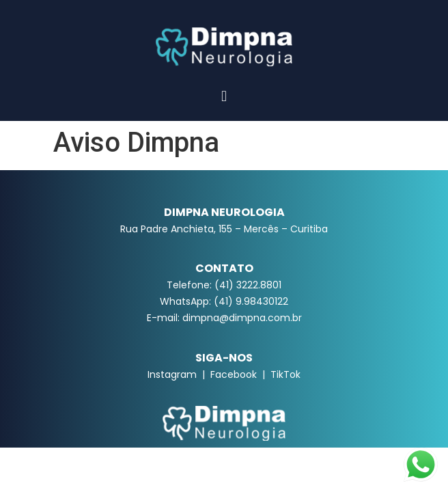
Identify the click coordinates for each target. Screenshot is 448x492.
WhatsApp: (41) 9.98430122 (224, 301)
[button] (224, 96)
